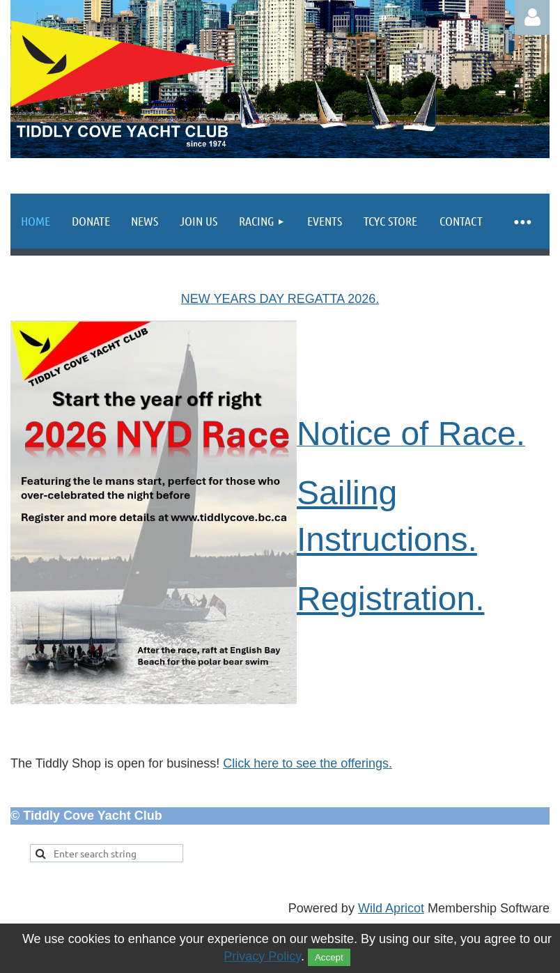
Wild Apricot (391, 908)
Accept (329, 957)
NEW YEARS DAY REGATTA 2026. (280, 299)
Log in (532, 17)
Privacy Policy (262, 956)
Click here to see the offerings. (308, 763)
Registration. (390, 599)
